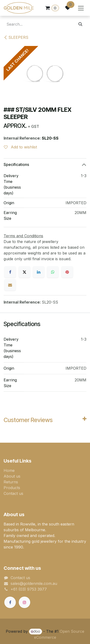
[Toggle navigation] (81, 8)
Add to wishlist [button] (20, 147)
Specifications (16, 164)
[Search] (80, 24)
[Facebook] (10, 272)
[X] (24, 272)
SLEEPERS (16, 37)
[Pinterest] (67, 272)
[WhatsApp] (53, 272)
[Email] (10, 285)
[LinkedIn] (39, 272)
